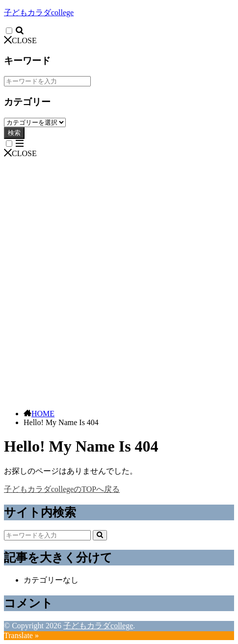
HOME (43, 414)
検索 (14, 133)
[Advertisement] (119, 282)
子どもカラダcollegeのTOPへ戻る (62, 489)
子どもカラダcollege (39, 13)
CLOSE (20, 40)
